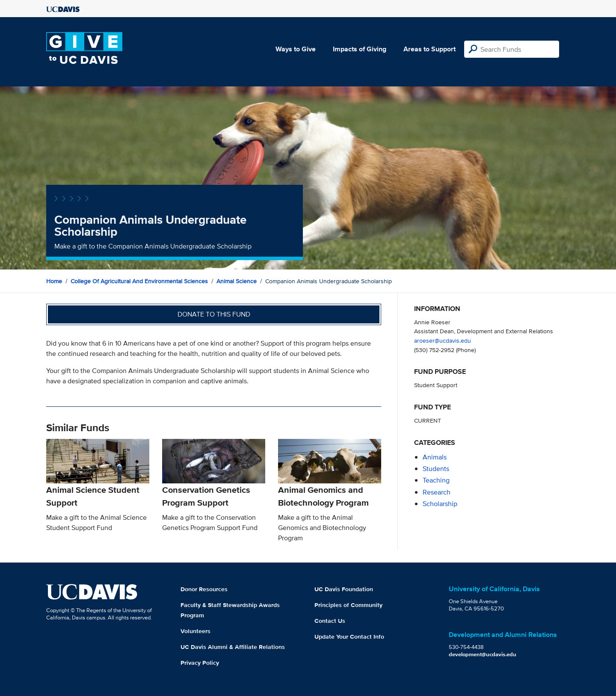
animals (435, 457)
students (436, 469)
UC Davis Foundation (344, 589)
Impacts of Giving (360, 49)
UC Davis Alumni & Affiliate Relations (233, 647)
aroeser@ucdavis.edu (443, 340)
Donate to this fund (214, 314)
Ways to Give (296, 49)
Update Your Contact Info (349, 637)
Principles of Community (348, 605)
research (437, 492)
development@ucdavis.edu (483, 654)
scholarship (440, 504)
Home (54, 281)
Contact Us (330, 621)
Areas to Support (429, 49)
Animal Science (237, 281)
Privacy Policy (200, 663)
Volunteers (195, 631)
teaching (436, 480)
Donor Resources (204, 589)
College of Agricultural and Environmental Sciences (139, 281)
